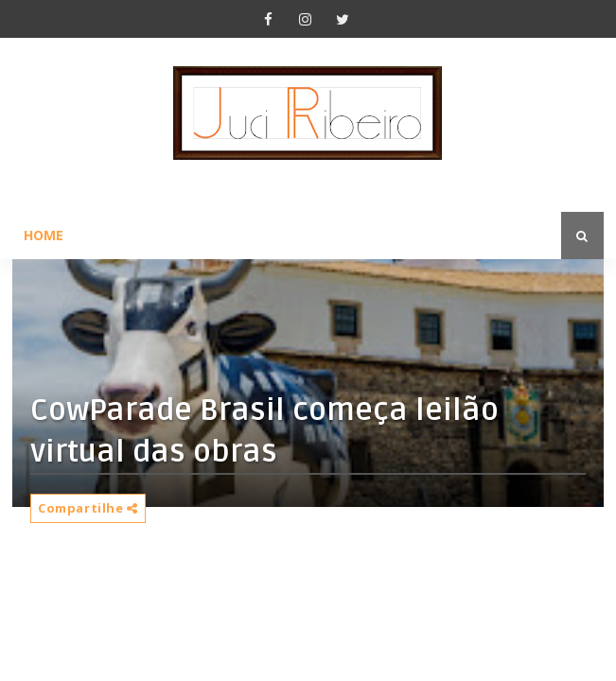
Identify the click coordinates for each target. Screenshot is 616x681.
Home (44, 235)
